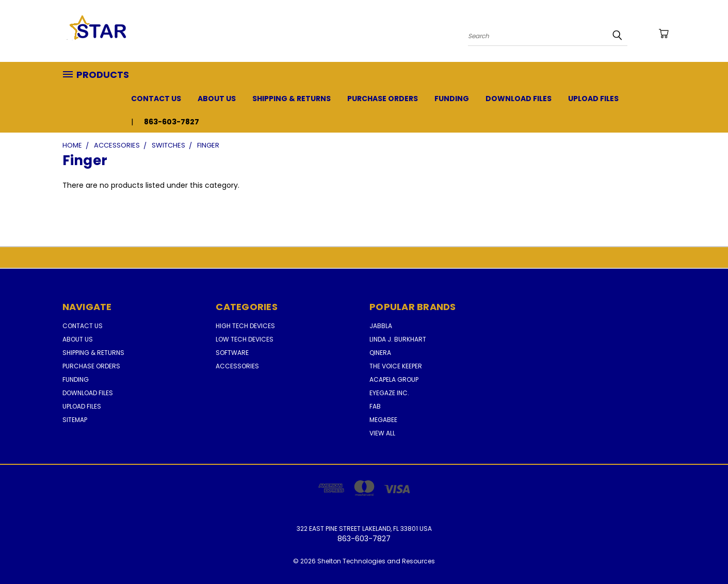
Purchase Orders (383, 99)
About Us (217, 99)
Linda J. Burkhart (398, 339)
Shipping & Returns (292, 99)
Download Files (519, 99)
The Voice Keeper (396, 366)
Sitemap (75, 420)
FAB (375, 406)
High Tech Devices (245, 326)
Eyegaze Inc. (389, 393)
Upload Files (593, 99)
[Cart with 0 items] (664, 34)
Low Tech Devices (245, 339)
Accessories (237, 366)
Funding (452, 99)
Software (232, 353)
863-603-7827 (172, 122)
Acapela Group (394, 379)
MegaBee (383, 420)
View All (382, 433)
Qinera (380, 353)
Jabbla (381, 326)
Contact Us (156, 99)
